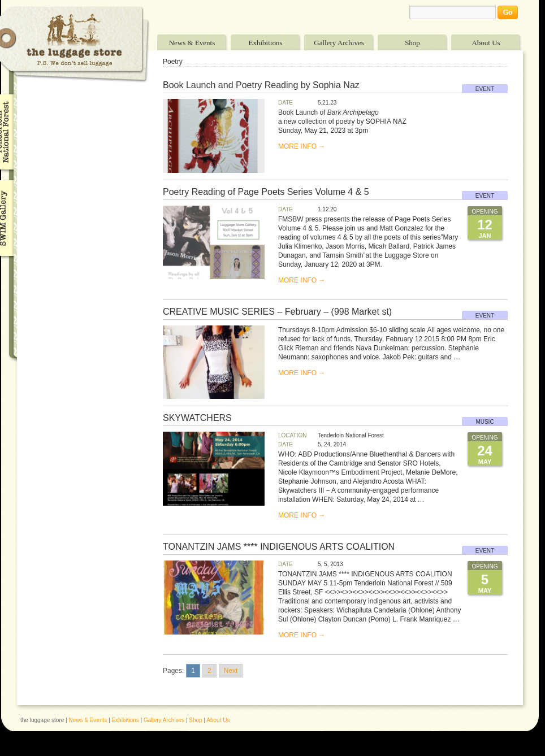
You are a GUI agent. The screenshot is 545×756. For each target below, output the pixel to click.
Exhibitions (266, 43)
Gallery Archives (339, 43)
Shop (412, 43)
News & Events (192, 43)
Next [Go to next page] (231, 671)
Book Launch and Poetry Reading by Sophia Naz (261, 85)
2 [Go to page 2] (209, 671)
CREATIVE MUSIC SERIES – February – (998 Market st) (277, 312)
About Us (486, 43)
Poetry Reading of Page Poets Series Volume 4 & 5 (266, 192)
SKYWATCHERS (197, 418)
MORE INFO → (302, 146)
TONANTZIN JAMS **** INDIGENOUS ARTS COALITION (279, 547)
